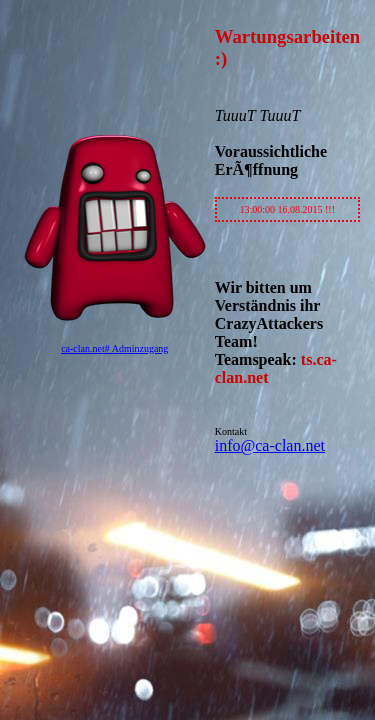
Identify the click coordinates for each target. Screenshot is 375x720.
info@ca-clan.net (270, 445)
